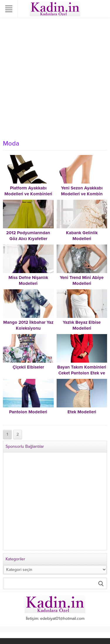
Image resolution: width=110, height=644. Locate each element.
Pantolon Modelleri (28, 412)
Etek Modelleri (82, 412)
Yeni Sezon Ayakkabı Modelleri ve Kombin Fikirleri (82, 194)
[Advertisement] (55, 79)
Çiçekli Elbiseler (28, 367)
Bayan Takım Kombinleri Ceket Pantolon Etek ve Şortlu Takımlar (82, 373)
